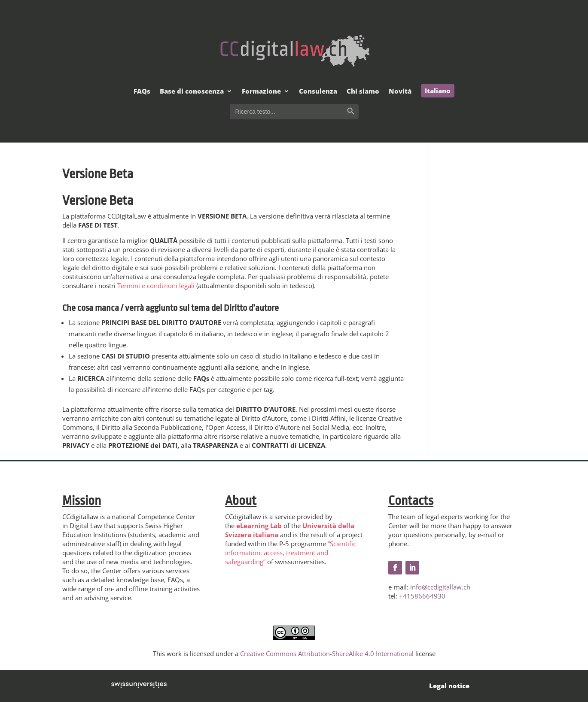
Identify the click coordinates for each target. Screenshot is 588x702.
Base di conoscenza (192, 92)
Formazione (261, 92)
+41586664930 (422, 596)
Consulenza (318, 92)
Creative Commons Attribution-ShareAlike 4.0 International (327, 653)
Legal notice (449, 686)
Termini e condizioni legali (156, 286)
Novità (400, 92)
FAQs (142, 92)
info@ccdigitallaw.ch (440, 587)
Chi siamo (363, 92)
